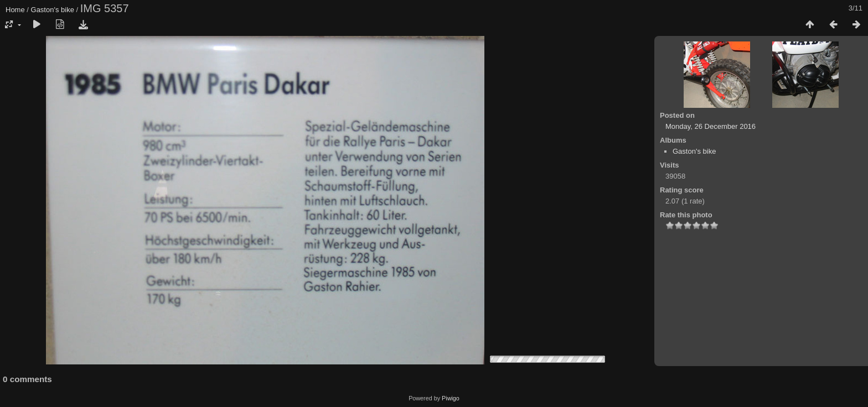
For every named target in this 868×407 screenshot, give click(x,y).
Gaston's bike (53, 10)
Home (15, 10)
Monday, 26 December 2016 (711, 126)
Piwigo (451, 398)
